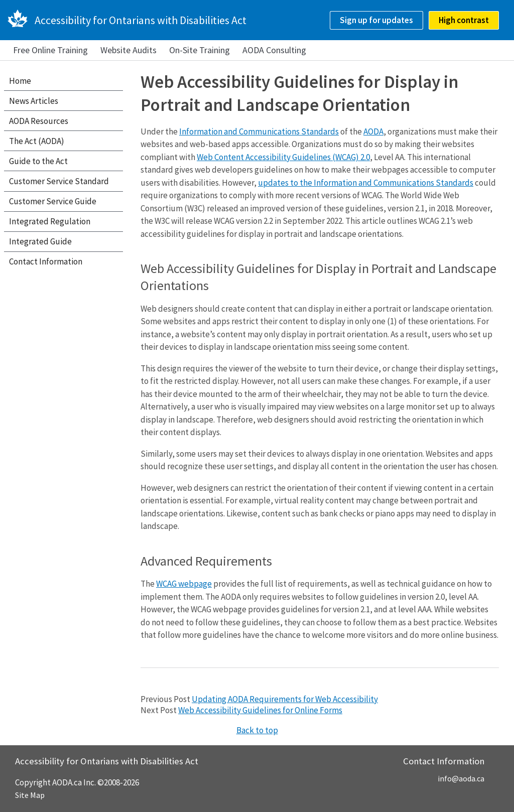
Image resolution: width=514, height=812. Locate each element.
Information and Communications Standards (259, 131)
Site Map (30, 795)
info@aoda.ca (461, 778)
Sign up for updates (376, 20)
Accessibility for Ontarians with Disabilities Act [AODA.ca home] (141, 20)
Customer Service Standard (59, 181)
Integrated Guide (40, 241)
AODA (373, 131)
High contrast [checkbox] (464, 20)
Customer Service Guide (53, 201)
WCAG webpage (184, 584)
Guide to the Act (38, 161)
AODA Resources (39, 121)
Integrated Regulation (50, 221)
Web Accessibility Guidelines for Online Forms (260, 710)
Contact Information (46, 261)
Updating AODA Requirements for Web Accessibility (285, 699)
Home (20, 81)
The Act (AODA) (37, 141)
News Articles (34, 101)
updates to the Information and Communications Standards (366, 183)
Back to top (257, 730)
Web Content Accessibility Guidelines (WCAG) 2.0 (283, 157)
